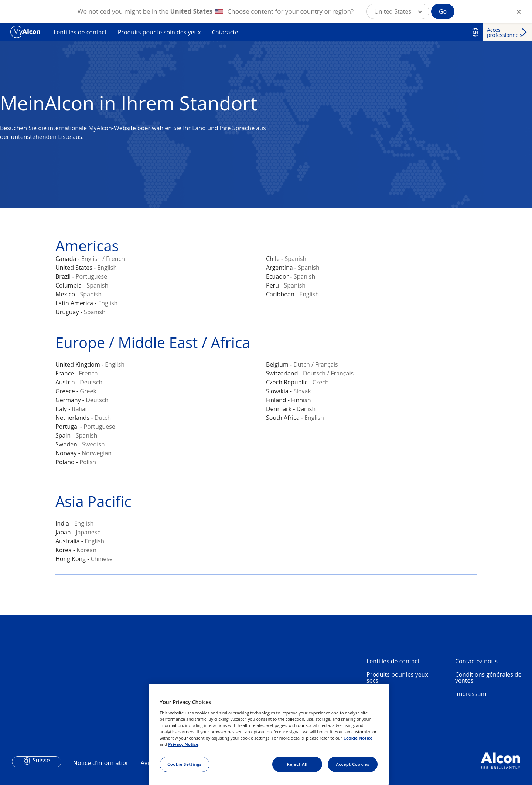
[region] (269, 734)
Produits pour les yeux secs (397, 677)
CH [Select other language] (475, 32)
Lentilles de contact (80, 32)
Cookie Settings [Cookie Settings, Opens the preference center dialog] (185, 764)
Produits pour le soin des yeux (159, 32)
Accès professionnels (505, 32)
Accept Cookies (353, 764)
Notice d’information (101, 763)
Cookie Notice (358, 738)
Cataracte (225, 32)
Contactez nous (476, 661)
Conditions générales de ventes (488, 677)
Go (443, 11)
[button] (398, 11)
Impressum (471, 694)
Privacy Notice (183, 744)
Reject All (297, 764)
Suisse (41, 760)
